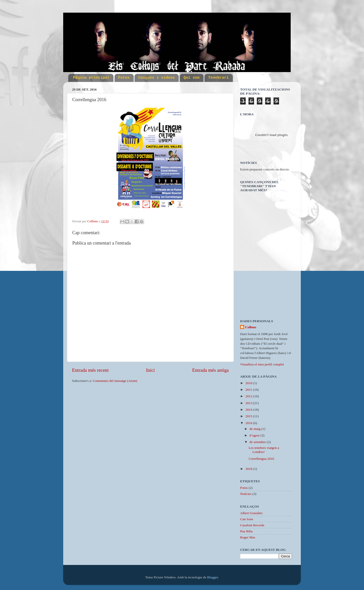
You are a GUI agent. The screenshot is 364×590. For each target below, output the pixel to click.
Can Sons (247, 519)
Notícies (246, 494)
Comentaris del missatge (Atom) (115, 381)
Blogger (212, 577)
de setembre (258, 442)
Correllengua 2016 (261, 459)
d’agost (255, 435)
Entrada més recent (90, 370)
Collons (251, 327)
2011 (249, 390)
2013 (249, 403)
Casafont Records (252, 525)
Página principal (91, 78)
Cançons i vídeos (156, 78)
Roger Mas (248, 537)
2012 (249, 396)
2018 (249, 469)
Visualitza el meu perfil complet (262, 364)
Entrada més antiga (210, 370)
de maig (255, 429)
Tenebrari (219, 78)
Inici (151, 370)
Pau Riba (246, 531)
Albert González (251, 513)
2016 (249, 423)
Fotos (124, 78)
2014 (249, 410)
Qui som (191, 78)
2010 (249, 383)
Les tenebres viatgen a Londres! (264, 450)
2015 (249, 416)
